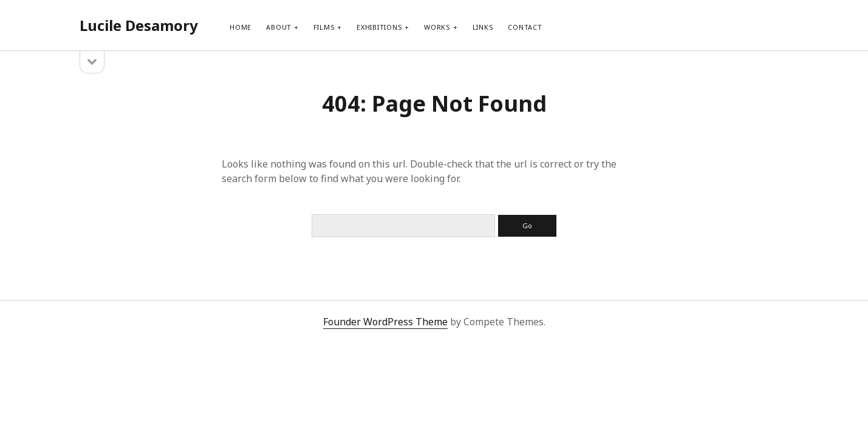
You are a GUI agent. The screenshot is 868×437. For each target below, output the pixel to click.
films (324, 27)
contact (525, 27)
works (437, 27)
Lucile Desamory (139, 25)
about (279, 27)
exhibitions (379, 27)
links (483, 27)
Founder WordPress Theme (385, 322)
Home (241, 27)
